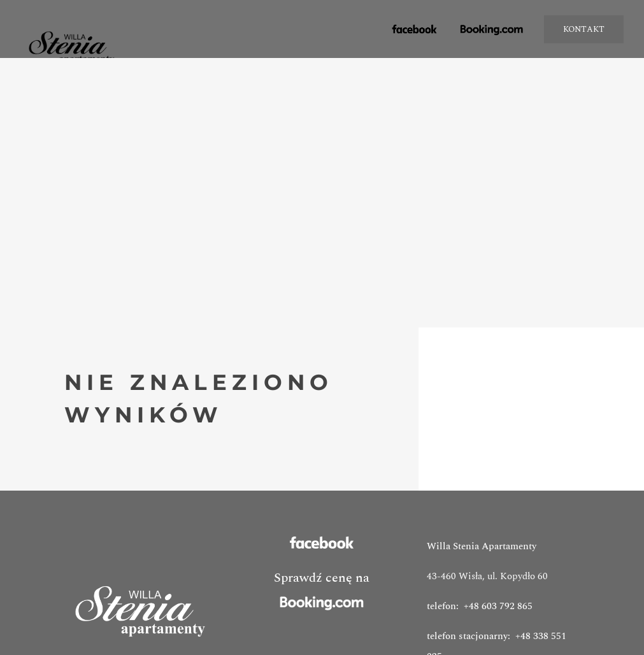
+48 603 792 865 (498, 606)
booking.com (493, 30)
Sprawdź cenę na (322, 592)
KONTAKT (584, 29)
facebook (409, 36)
